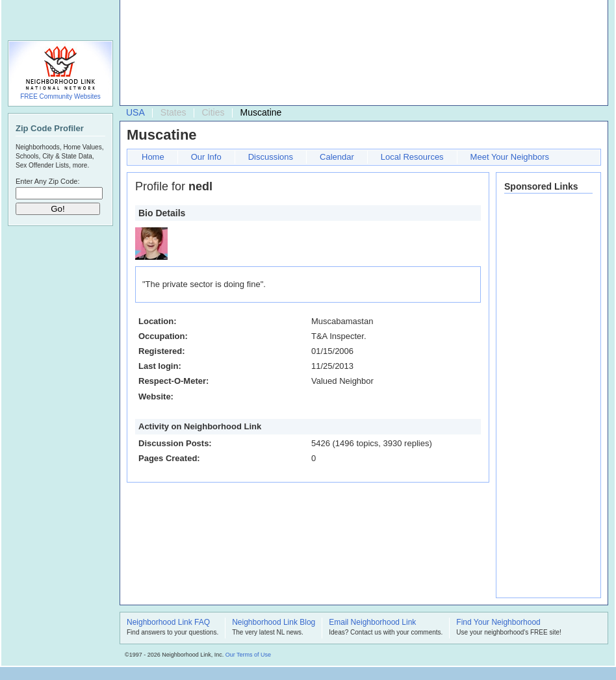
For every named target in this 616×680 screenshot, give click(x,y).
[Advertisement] (184, 56)
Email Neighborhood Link (372, 623)
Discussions (271, 157)
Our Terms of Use (248, 655)
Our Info (206, 157)
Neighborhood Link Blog (274, 623)
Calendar (337, 157)
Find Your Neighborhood (498, 623)
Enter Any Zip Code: (47, 181)
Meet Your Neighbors (510, 157)
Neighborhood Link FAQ (168, 623)
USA (135, 112)
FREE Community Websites (60, 96)
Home (153, 157)
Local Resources (412, 157)
